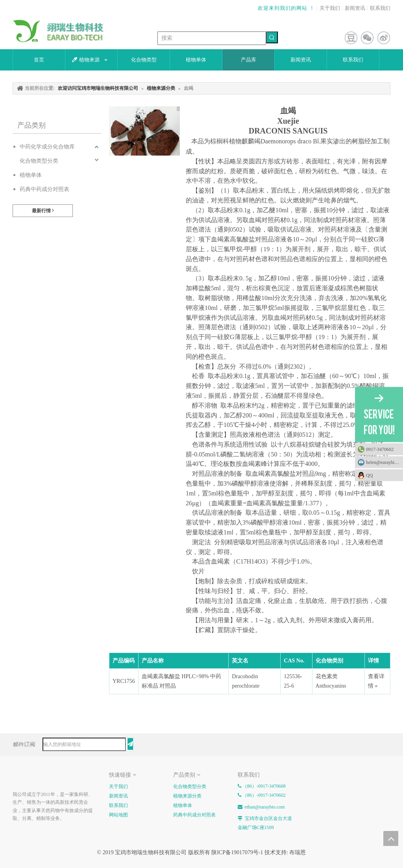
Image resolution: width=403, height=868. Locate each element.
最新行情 (43, 211)
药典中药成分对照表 (44, 189)
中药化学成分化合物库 (47, 147)
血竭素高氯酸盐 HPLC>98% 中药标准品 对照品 (181, 681)
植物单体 (31, 175)
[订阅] (130, 744)
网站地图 (118, 815)
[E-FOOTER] (19, 776)
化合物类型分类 (39, 161)
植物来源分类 (187, 796)
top (391, 838)
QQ (383, 475)
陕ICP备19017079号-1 (237, 852)
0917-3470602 (380, 449)
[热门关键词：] (272, 37)
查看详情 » (376, 681)
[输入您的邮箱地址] (84, 744)
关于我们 (330, 8)
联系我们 (380, 8)
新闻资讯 (355, 8)
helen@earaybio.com (385, 462)
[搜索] (212, 38)
